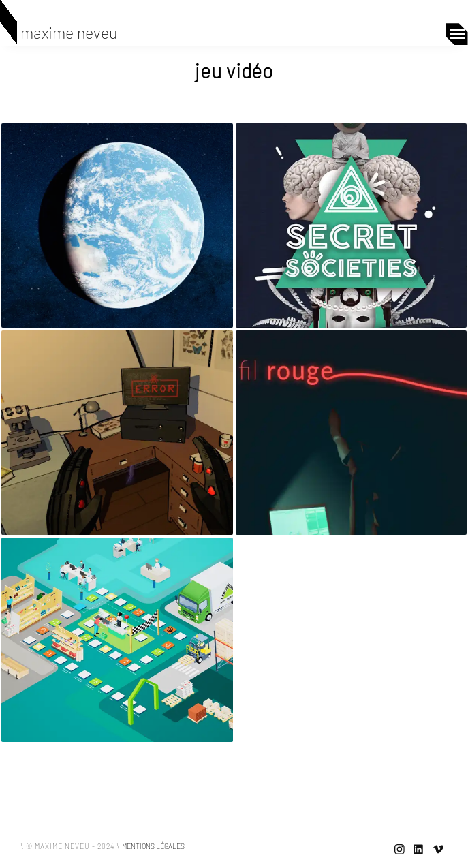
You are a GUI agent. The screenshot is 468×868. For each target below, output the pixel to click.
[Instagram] (400, 850)
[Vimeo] (438, 850)
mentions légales (153, 846)
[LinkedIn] (419, 850)
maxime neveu (69, 33)
